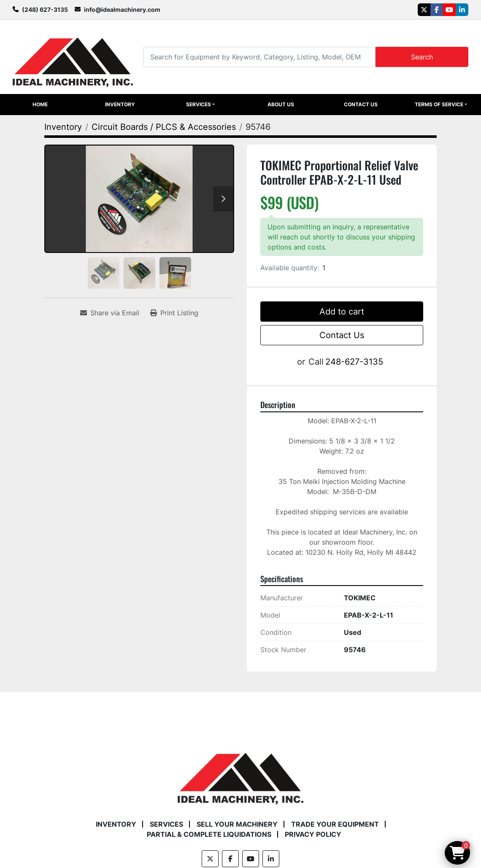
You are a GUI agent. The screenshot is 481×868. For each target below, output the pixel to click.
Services (199, 104)
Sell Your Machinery (237, 824)
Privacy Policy (313, 834)
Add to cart (342, 312)
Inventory (120, 104)
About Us (281, 104)
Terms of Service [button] (439, 104)
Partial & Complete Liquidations (209, 834)
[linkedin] (462, 10)
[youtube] (449, 10)
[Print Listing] (174, 313)
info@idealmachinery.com (122, 9)
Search (422, 57)
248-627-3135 (354, 362)
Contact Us (361, 104)
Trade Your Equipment (335, 824)
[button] (200, 105)
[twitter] (424, 10)
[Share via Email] (110, 313)
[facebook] (437, 10)
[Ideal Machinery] (240, 773)
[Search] (259, 57)
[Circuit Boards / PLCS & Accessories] (164, 127)
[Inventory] (63, 127)
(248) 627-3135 (45, 9)
